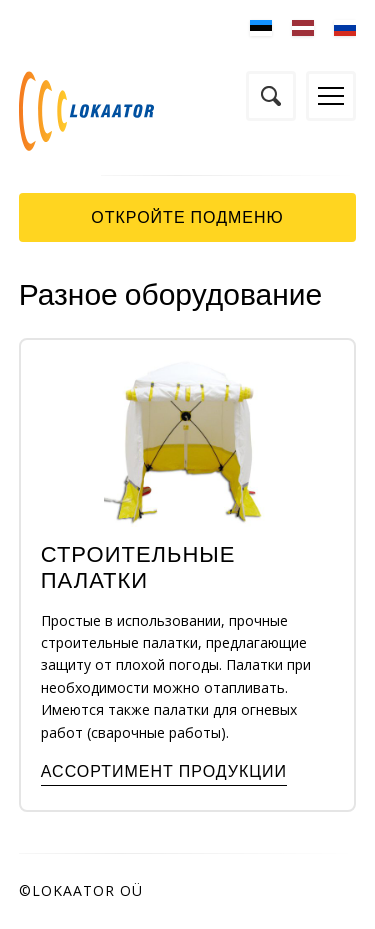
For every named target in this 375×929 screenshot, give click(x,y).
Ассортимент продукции (164, 771)
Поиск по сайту (271, 96)
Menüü (331, 96)
